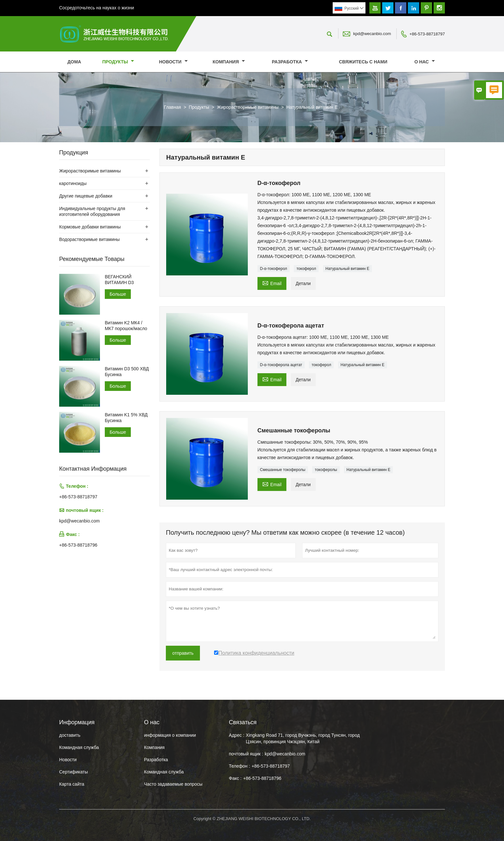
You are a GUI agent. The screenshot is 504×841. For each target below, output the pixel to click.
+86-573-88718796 (78, 545)
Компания (229, 62)
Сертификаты (73, 772)
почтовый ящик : (246, 754)
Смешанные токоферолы (283, 470)
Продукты (118, 62)
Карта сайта (72, 784)
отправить (183, 653)
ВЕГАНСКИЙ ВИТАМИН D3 (119, 280)
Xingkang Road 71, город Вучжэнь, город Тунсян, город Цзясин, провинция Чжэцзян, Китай (303, 738)
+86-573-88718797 (427, 34)
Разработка (290, 62)
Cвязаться (243, 722)
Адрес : (237, 735)
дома (74, 62)
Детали (303, 283)
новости (173, 62)
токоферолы (326, 470)
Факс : (235, 778)
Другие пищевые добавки (86, 196)
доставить (70, 735)
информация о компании (170, 735)
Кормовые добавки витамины (90, 227)
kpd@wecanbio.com (372, 34)
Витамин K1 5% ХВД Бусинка (126, 418)
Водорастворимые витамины (89, 239)
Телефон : (239, 766)
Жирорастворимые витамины (248, 107)
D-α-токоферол (274, 269)
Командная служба (79, 747)
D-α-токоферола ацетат (281, 365)
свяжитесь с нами (363, 62)
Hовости (68, 760)
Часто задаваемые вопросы (173, 784)
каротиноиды (73, 183)
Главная (172, 107)
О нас (425, 62)
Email (272, 283)
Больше (118, 294)
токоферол (306, 269)
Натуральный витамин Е (348, 269)
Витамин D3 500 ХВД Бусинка (127, 372)
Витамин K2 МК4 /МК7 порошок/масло (126, 326)
